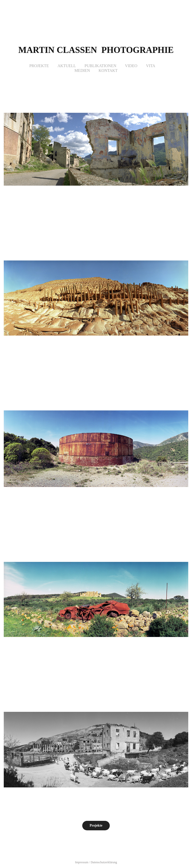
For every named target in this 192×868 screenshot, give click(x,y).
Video (131, 66)
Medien (82, 70)
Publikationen (100, 66)
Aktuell (67, 66)
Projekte (39, 66)
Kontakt (108, 70)
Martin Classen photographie (96, 50)
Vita (151, 66)
